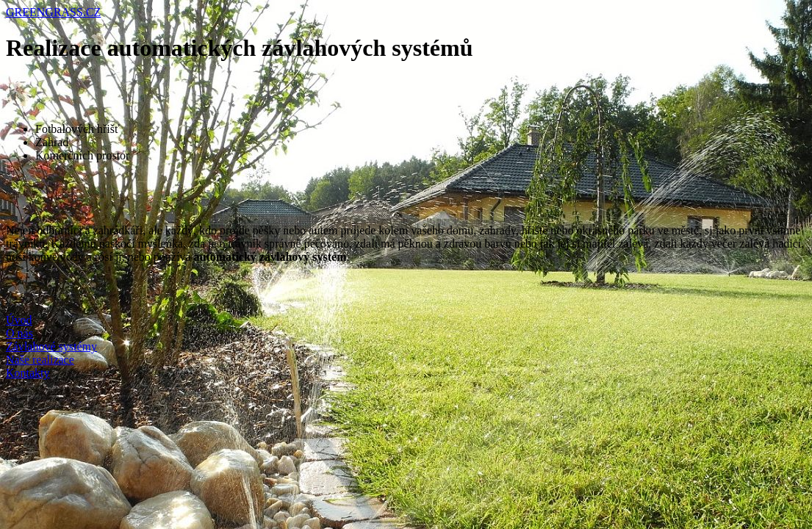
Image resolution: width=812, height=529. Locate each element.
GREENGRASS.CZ (53, 12)
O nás (19, 333)
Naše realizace (40, 360)
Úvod (19, 320)
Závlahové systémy (51, 346)
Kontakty (28, 373)
